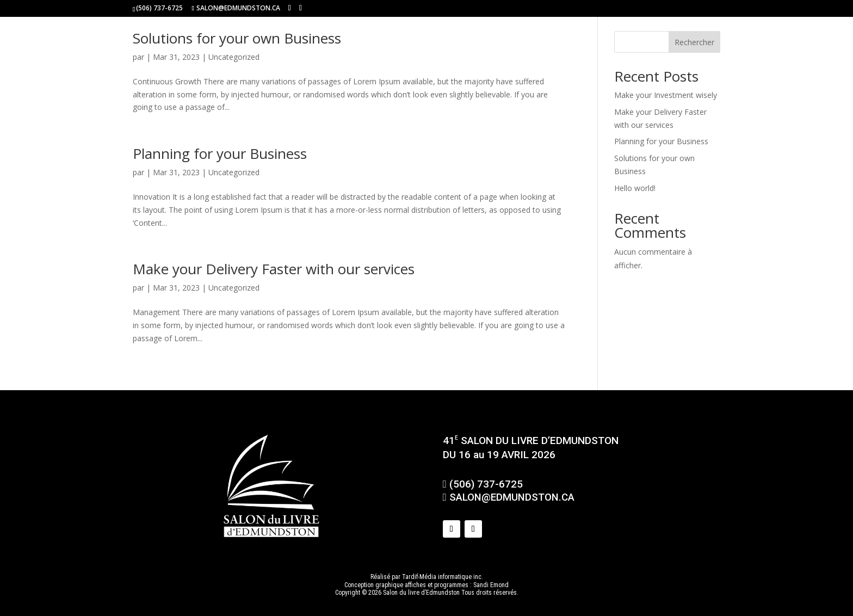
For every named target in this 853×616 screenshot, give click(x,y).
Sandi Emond (491, 585)
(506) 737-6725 (159, 8)
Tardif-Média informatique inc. (443, 577)
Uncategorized (234, 57)
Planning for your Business (220, 153)
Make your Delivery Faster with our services (274, 269)
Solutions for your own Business (237, 38)
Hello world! (635, 188)
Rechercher (694, 42)
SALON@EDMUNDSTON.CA (509, 497)
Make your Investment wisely (666, 95)
